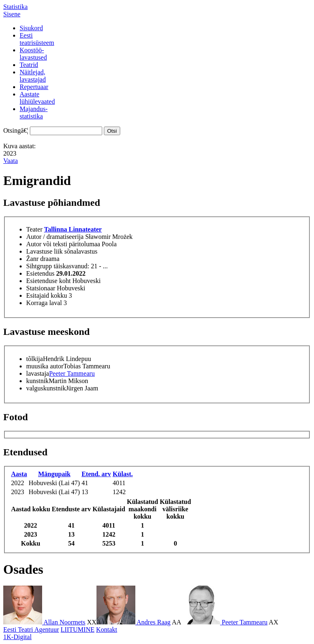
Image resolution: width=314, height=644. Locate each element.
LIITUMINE (77, 630)
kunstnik (37, 381)
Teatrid (29, 65)
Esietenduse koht (48, 281)
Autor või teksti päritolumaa (63, 244)
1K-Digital (17, 637)
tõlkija (35, 359)
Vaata (11, 161)
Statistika (16, 7)
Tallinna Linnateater (73, 229)
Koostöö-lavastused (33, 54)
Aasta (19, 474)
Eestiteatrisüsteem (37, 39)
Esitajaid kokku (47, 295)
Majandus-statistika (34, 113)
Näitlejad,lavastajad (33, 76)
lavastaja (38, 373)
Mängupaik (54, 474)
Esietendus (40, 273)
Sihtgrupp (39, 266)
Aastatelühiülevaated (37, 98)
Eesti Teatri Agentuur (31, 630)
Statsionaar (41, 288)
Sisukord (31, 28)
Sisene (12, 14)
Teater (34, 229)
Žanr (32, 259)
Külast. (122, 474)
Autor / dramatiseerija (55, 237)
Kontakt (107, 630)
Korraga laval (44, 303)
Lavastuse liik (44, 251)
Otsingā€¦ (16, 130)
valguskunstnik (46, 388)
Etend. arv (96, 474)
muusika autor (45, 366)
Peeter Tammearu (72, 373)
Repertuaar (34, 87)
